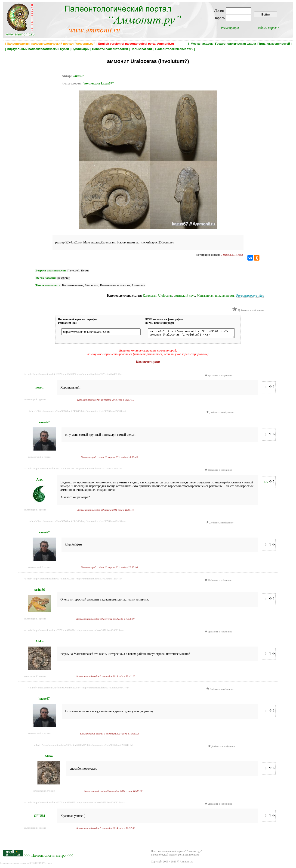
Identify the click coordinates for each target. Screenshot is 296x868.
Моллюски (91, 285)
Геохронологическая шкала (235, 44)
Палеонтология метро (49, 857)
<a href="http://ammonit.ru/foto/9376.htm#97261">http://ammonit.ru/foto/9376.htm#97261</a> (73, 580)
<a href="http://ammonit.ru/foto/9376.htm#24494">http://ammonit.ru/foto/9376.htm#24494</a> (78, 523)
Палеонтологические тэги (174, 49)
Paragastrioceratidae (250, 296)
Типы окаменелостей (274, 44)
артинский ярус (185, 296)
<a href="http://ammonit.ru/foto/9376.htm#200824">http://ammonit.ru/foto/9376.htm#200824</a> (74, 632)
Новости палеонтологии (110, 49)
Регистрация (230, 28)
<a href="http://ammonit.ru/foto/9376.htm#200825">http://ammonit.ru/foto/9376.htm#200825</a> (74, 804)
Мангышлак (205, 296)
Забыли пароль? (268, 28)
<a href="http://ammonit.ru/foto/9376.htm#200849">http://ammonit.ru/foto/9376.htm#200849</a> (83, 746)
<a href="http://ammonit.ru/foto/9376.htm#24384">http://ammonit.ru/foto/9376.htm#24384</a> (78, 412)
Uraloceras (165, 296)
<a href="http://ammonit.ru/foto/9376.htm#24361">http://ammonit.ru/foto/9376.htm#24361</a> (73, 375)
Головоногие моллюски (115, 285)
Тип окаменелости (48, 285)
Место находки (45, 278)
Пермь (85, 270)
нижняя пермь (225, 296)
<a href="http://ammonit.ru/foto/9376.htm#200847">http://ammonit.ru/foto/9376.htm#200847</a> (79, 689)
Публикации (80, 49)
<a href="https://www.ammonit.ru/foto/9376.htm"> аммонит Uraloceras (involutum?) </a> (191, 334)
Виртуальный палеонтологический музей (38, 49)
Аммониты (138, 285)
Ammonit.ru (187, 863)
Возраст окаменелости (51, 270)
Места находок (202, 44)
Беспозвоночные (73, 285)
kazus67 (78, 76)
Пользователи (142, 49)
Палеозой (73, 270)
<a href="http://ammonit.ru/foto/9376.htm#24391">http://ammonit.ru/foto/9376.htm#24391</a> (73, 470)
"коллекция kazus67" (98, 83)
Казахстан (64, 278)
